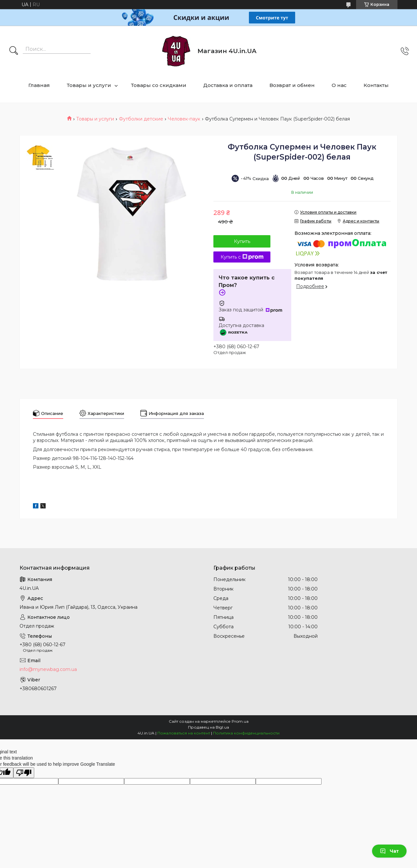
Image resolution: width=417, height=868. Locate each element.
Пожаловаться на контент (184, 733)
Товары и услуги (89, 85)
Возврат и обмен (292, 85)
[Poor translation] (24, 773)
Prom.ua (240, 721)
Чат (389, 851)
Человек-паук (184, 119)
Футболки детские (141, 119)
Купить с (242, 257)
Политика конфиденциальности (246, 733)
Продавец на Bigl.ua (208, 727)
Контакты (376, 85)
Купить (242, 241)
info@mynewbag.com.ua (48, 669)
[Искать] (14, 51)
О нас (339, 85)
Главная (39, 85)
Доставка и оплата (228, 85)
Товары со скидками (159, 85)
